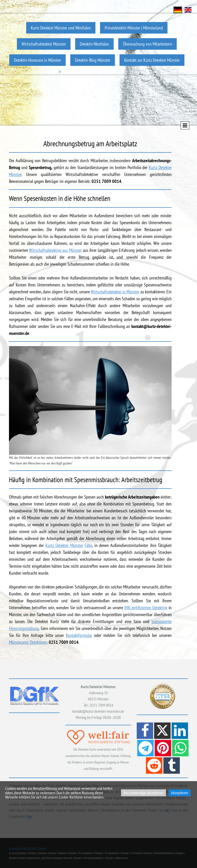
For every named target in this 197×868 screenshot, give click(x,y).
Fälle (88, 545)
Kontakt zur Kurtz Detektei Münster (152, 60)
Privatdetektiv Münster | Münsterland (134, 28)
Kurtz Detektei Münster (64, 545)
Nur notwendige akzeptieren (144, 793)
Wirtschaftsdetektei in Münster (115, 292)
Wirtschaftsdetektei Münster (44, 44)
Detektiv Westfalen (94, 44)
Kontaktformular (79, 635)
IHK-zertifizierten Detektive (146, 608)
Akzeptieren (180, 793)
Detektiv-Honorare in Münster (37, 60)
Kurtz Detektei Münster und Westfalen (61, 28)
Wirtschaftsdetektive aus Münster (55, 250)
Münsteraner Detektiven (28, 642)
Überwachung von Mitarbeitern (147, 44)
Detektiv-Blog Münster (93, 60)
